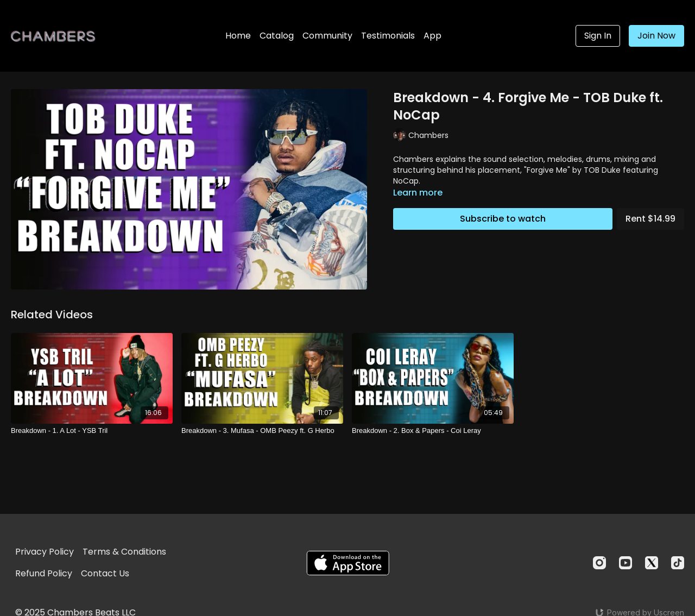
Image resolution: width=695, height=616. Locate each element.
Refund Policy (44, 573)
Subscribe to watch (503, 219)
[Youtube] (625, 563)
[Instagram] (599, 563)
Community (327, 36)
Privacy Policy (45, 552)
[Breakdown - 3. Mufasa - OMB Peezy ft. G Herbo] (262, 431)
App (432, 36)
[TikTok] (678, 563)
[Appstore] (348, 563)
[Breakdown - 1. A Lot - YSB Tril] (92, 431)
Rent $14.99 (650, 219)
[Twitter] (652, 563)
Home (238, 36)
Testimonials (388, 36)
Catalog (277, 36)
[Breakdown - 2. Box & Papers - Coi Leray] (433, 431)
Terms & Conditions (124, 552)
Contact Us (105, 573)
